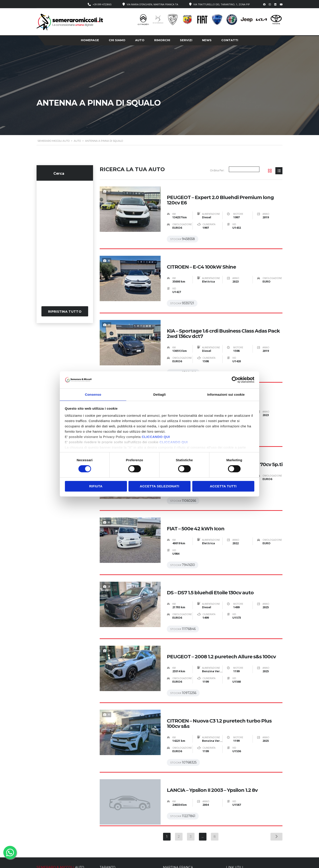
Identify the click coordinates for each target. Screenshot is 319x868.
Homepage (90, 40)
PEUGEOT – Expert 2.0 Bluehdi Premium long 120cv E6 (220, 196)
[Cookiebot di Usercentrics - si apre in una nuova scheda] (235, 380)
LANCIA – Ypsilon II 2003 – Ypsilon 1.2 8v (212, 743)
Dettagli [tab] (159, 394)
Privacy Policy (159, 861)
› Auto (230, 836)
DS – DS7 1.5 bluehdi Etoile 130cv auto (210, 560)
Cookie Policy (181, 861)
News (207, 40)
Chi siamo (117, 40)
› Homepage (234, 831)
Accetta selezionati (159, 486)
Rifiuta (96, 486)
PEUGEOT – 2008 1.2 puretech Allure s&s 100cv (221, 619)
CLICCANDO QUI (156, 437)
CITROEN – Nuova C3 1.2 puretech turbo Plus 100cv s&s (219, 681)
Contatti (230, 40)
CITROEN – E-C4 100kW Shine (201, 258)
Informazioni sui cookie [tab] (226, 394)
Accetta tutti (223, 486)
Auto (140, 40)
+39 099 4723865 (102, 4)
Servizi (186, 40)
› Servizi (231, 840)
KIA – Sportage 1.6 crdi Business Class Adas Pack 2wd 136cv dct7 (223, 320)
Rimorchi (162, 40)
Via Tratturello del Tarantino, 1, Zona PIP (222, 4)
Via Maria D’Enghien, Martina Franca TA (152, 4)
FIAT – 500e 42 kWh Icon (196, 500)
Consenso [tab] (93, 394)
